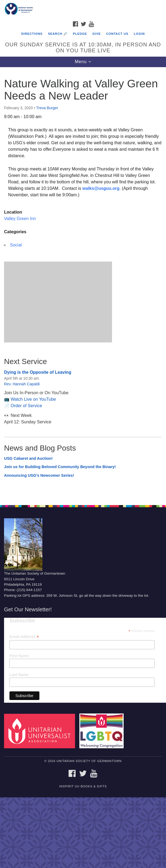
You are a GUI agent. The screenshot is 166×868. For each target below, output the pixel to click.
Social (16, 245)
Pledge (80, 34)
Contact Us (117, 34)
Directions (32, 34)
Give (96, 34)
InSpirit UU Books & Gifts (83, 786)
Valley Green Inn (20, 219)
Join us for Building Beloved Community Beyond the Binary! (60, 467)
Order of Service (26, 406)
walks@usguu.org (101, 188)
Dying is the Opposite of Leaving (38, 372)
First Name (19, 656)
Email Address (24, 637)
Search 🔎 (58, 34)
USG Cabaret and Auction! (28, 458)
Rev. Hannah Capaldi (22, 384)
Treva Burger (47, 108)
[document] (83, 283)
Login (139, 34)
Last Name (19, 675)
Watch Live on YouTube (33, 399)
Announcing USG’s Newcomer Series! (39, 475)
